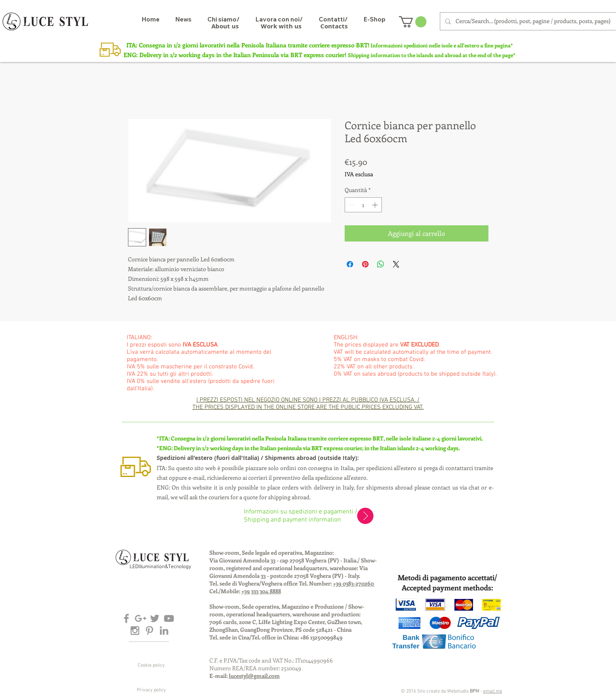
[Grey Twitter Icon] (155, 618)
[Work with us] (281, 26)
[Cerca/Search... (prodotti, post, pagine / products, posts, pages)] (535, 21)
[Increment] (376, 205)
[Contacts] (334, 26)
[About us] (225, 26)
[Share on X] (396, 264)
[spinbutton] (363, 205)
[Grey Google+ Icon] (141, 618)
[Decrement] (351, 205)
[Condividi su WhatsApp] (381, 264)
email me (493, 691)
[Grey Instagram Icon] (135, 631)
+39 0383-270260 (354, 583)
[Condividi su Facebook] (350, 264)
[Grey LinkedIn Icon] (164, 631)
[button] (413, 22)
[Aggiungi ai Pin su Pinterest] (365, 264)
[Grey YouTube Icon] (169, 618)
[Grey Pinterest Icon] (149, 631)
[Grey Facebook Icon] (126, 618)
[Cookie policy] (151, 665)
